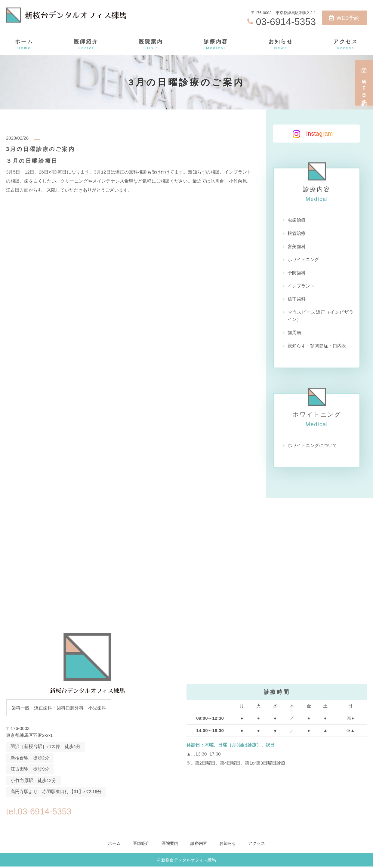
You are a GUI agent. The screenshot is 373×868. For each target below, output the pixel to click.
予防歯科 (297, 273)
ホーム (24, 45)
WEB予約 (344, 18)
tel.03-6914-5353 (45, 812)
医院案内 (151, 45)
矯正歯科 (297, 300)
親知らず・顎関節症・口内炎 (317, 347)
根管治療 (297, 234)
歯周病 (294, 333)
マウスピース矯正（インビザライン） (321, 317)
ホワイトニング (303, 260)
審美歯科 (297, 247)
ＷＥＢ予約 (364, 83)
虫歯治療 (297, 220)
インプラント (301, 286)
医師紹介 (86, 45)
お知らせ (281, 45)
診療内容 (216, 45)
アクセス (346, 45)
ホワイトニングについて (312, 446)
